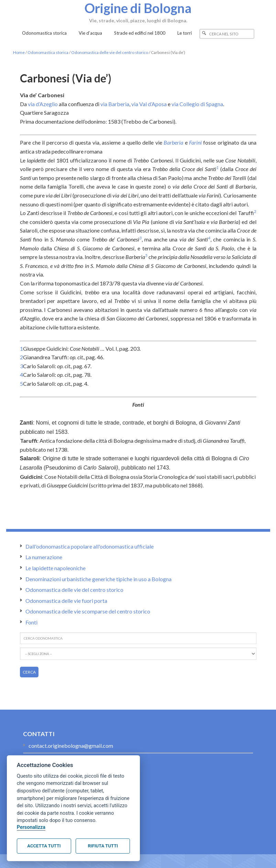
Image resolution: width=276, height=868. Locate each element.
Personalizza (31, 827)
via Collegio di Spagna (197, 104)
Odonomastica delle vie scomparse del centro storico (88, 611)
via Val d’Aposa (149, 104)
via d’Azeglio (43, 104)
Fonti (31, 622)
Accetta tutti (44, 846)
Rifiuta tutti (103, 846)
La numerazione (44, 557)
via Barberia (115, 104)
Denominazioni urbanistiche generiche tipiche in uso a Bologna (98, 579)
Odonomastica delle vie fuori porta (66, 601)
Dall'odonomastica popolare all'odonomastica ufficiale (90, 546)
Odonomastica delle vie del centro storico (110, 52)
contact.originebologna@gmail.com (71, 746)
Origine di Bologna (138, 8)
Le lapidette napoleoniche (56, 568)
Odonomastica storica (48, 52)
